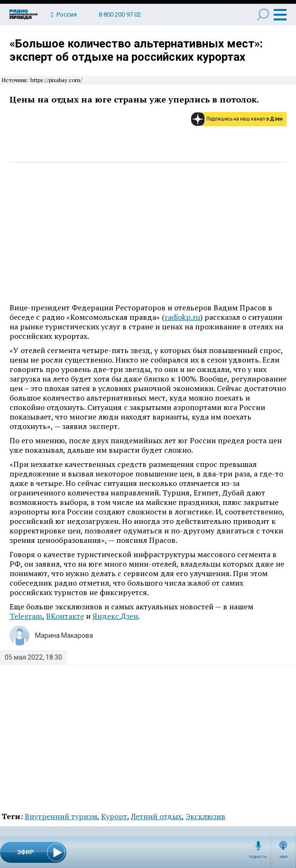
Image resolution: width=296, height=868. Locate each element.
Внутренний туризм (61, 816)
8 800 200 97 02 (120, 14)
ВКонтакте (65, 616)
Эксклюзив (205, 816)
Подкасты (258, 857)
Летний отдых (156, 816)
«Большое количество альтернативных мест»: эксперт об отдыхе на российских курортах (136, 50)
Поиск (263, 14)
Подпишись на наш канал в (245, 119)
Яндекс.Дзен (115, 616)
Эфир (283, 857)
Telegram (26, 616)
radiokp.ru (182, 317)
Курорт (114, 816)
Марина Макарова (64, 635)
